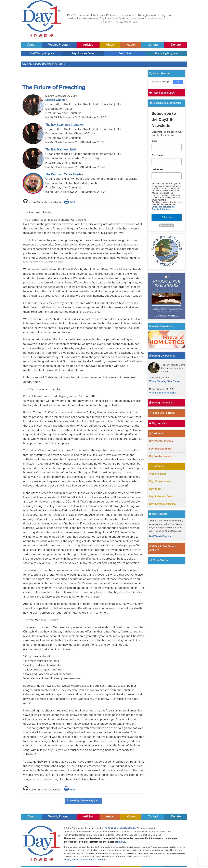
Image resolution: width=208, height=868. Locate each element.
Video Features (158, 474)
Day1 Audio (157, 434)
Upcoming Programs (166, 54)
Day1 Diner (155, 489)
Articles (88, 45)
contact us (120, 842)
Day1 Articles (158, 423)
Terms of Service (88, 860)
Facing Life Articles (161, 403)
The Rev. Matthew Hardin (61, 150)
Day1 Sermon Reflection (162, 504)
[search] (160, 82)
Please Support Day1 (162, 93)
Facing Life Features (162, 356)
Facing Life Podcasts (162, 413)
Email (154, 141)
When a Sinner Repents (162, 393)
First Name (157, 155)
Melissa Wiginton (56, 100)
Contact (153, 45)
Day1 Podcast (158, 514)
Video (110, 45)
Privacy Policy (71, 860)
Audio (131, 45)
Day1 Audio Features (161, 456)
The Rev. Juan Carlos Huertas (64, 175)
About (31, 45)
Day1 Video (157, 466)
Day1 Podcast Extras (83, 54)
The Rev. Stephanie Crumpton (64, 125)
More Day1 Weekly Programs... (83, 801)
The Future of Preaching (54, 88)
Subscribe (166, 217)
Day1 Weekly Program (42, 54)
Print (69, 202)
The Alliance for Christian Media (119, 828)
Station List (125, 54)
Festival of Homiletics (161, 327)
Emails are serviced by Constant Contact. (163, 208)
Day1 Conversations (160, 481)
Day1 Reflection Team (161, 497)
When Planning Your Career (165, 381)
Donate (176, 45)
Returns (102, 860)
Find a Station (159, 560)
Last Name (157, 170)
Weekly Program (59, 45)
